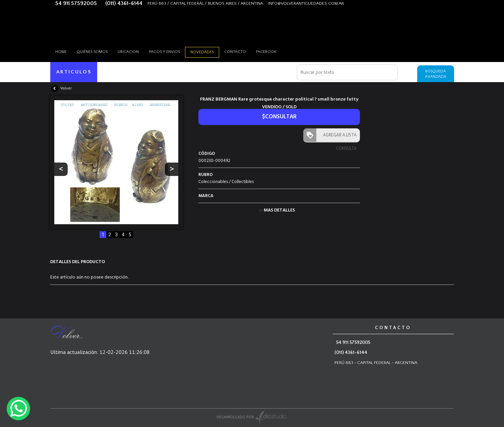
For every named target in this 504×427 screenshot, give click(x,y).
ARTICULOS (74, 72)
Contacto (235, 52)
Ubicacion (128, 52)
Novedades (202, 52)
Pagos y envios (164, 52)
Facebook (266, 52)
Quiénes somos (92, 52)
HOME (61, 52)
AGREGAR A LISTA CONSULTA (338, 137)
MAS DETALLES (279, 210)
